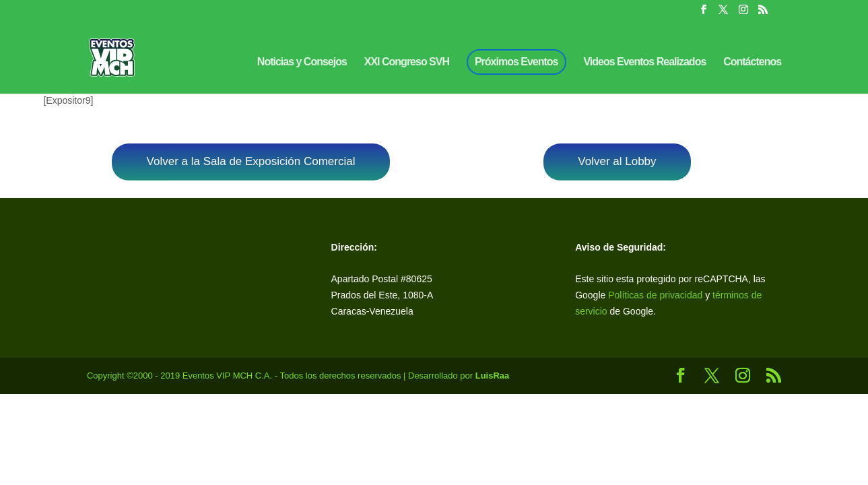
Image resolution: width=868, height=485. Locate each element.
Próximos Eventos (516, 62)
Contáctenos (752, 62)
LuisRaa (493, 376)
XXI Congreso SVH (407, 62)
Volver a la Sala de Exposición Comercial (251, 161)
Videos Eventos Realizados (644, 62)
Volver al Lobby (617, 161)
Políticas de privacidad (655, 295)
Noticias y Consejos (302, 62)
